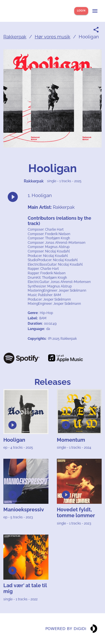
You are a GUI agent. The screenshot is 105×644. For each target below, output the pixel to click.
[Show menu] (95, 11)
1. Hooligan (40, 195)
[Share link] (96, 30)
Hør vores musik (53, 37)
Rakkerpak (15, 37)
